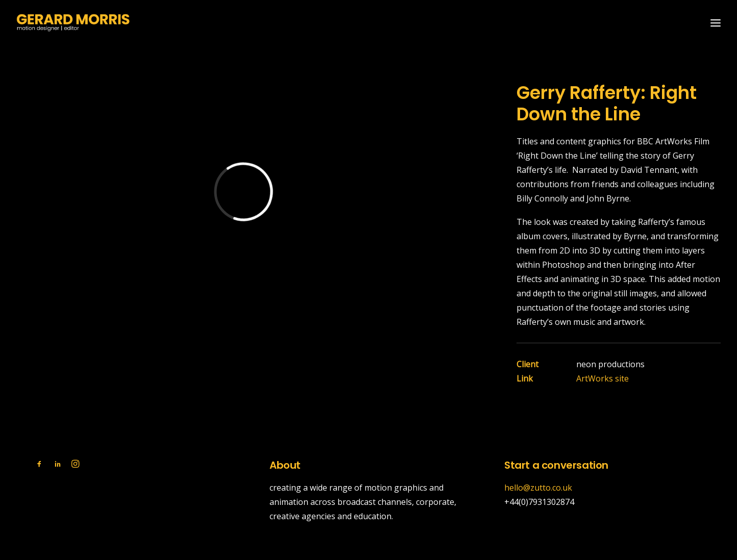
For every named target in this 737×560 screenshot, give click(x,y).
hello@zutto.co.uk (538, 488)
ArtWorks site (603, 378)
